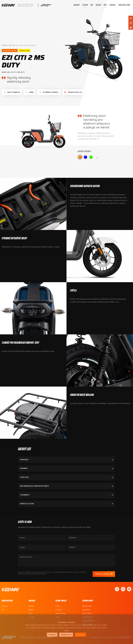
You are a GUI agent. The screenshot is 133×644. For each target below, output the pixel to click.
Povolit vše (80, 635)
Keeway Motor (8, 45)
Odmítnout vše (66, 635)
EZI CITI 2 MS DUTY (28, 45)
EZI (18, 45)
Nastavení (52, 635)
